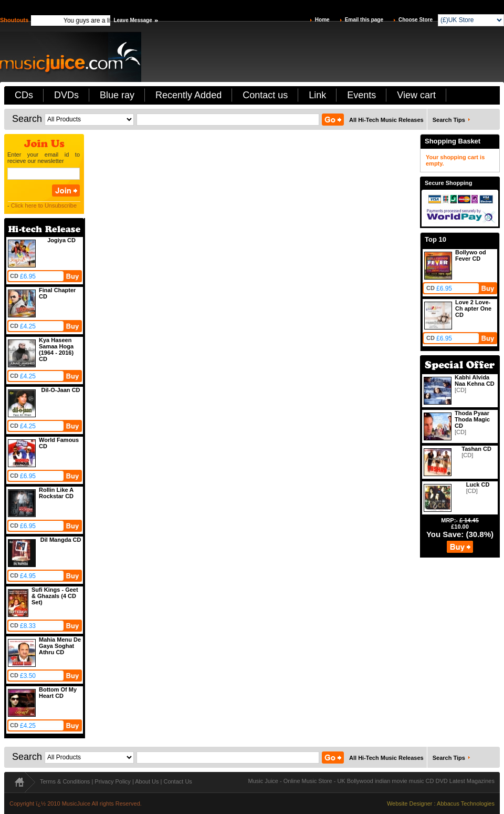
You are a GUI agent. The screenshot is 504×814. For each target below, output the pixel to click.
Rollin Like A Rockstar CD (56, 493)
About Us (147, 781)
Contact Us (177, 781)
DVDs (66, 95)
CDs (24, 95)
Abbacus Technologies (466, 803)
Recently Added (188, 95)
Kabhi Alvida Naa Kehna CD (475, 380)
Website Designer (410, 803)
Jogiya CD (61, 240)
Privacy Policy (112, 781)
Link (317, 95)
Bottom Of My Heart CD (58, 693)
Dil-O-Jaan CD (61, 390)
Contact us (265, 95)
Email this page (364, 20)
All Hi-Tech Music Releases (386, 120)
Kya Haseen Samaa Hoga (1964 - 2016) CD (56, 349)
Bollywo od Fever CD (471, 255)
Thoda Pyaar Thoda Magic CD (472, 419)
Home (322, 20)
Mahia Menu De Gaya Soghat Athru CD (60, 646)
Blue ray (117, 95)
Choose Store (416, 20)
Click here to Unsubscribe (44, 205)
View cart (416, 95)
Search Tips (449, 120)
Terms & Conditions (65, 781)
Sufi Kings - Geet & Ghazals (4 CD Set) (55, 596)
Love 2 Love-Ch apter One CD (473, 308)
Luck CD (478, 485)
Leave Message (133, 20)
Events (361, 95)
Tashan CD (476, 449)
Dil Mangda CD (61, 540)
